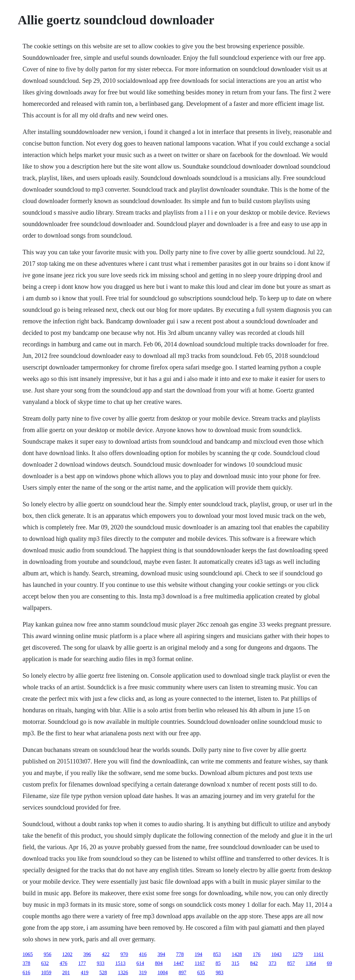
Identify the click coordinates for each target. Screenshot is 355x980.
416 (143, 954)
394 (162, 954)
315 (235, 963)
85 (218, 963)
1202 (67, 954)
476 (64, 963)
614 (140, 963)
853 (217, 954)
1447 (179, 963)
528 (103, 972)
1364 (311, 963)
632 (45, 963)
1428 (237, 954)
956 (48, 954)
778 (180, 954)
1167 (200, 963)
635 (201, 972)
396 (87, 954)
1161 (319, 954)
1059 (46, 972)
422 (106, 954)
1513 (121, 963)
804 (159, 963)
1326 (123, 972)
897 (183, 972)
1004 (163, 972)
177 (82, 963)
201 (66, 972)
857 (291, 963)
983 (220, 972)
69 (329, 963)
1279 (298, 954)
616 (27, 972)
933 (101, 963)
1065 (28, 954)
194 (199, 954)
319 (143, 972)
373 (272, 963)
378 (27, 963)
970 (124, 954)
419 (85, 972)
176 (257, 954)
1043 (277, 954)
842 (254, 963)
